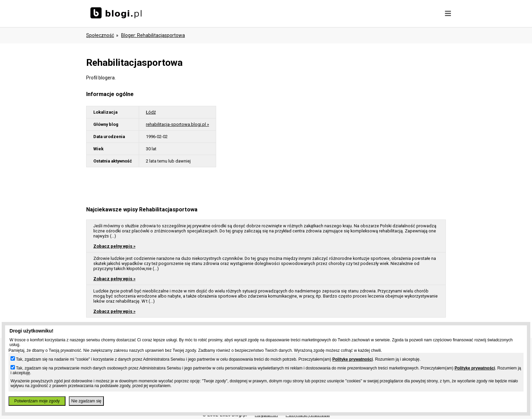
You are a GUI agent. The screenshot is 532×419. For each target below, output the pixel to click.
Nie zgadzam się (86, 401)
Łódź (151, 112)
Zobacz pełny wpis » (114, 246)
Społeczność (100, 35)
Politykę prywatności (352, 359)
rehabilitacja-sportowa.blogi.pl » (177, 124)
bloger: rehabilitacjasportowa (153, 35)
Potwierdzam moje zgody (37, 401)
